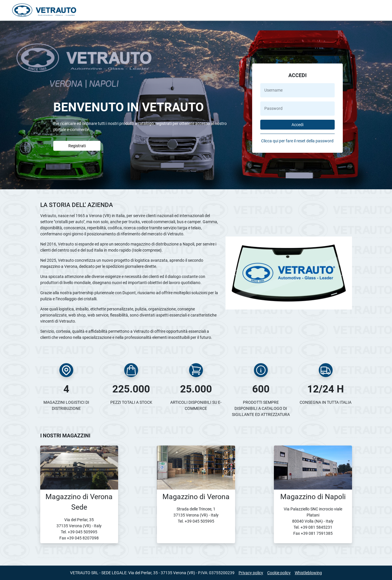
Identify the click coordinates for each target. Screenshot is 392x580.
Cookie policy (279, 573)
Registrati (77, 146)
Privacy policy (251, 573)
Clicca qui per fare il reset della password (297, 141)
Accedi (297, 125)
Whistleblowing (308, 573)
